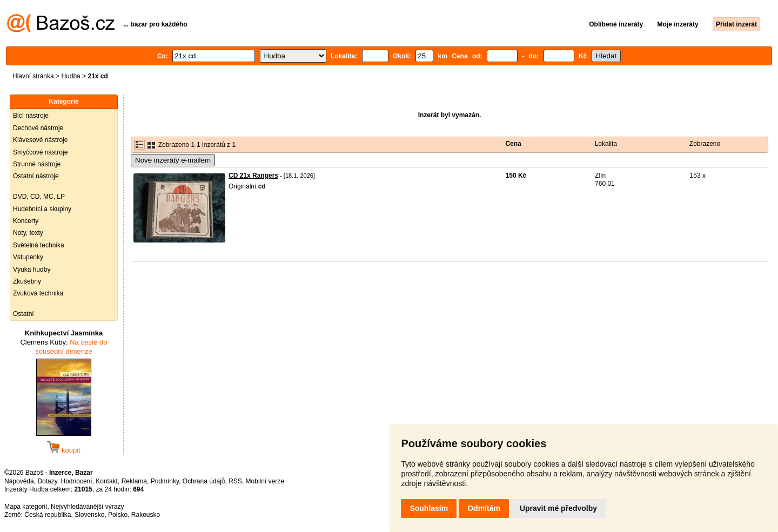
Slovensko (89, 515)
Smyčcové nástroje (40, 152)
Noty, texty (28, 233)
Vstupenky (28, 257)
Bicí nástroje (31, 116)
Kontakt (107, 481)
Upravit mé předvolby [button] (558, 508)
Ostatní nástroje (36, 176)
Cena (513, 144)
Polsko (118, 515)
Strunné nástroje (37, 164)
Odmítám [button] (484, 508)
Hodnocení (77, 481)
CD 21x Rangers (253, 176)
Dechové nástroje (38, 128)
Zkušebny (27, 281)
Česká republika (48, 515)
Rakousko (146, 515)
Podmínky (165, 481)
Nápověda (19, 481)
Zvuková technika (38, 293)
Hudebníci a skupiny (42, 209)
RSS (235, 481)
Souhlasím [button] (429, 508)
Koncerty (26, 221)
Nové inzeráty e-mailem (173, 160)
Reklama (134, 481)
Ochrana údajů (204, 481)
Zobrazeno (705, 144)
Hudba (71, 76)
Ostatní (24, 314)
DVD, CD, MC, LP (39, 197)
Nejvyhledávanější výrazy (87, 507)
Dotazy (47, 481)
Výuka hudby (32, 270)
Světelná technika (39, 245)
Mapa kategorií (26, 507)
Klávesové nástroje (40, 140)
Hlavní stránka (33, 76)
